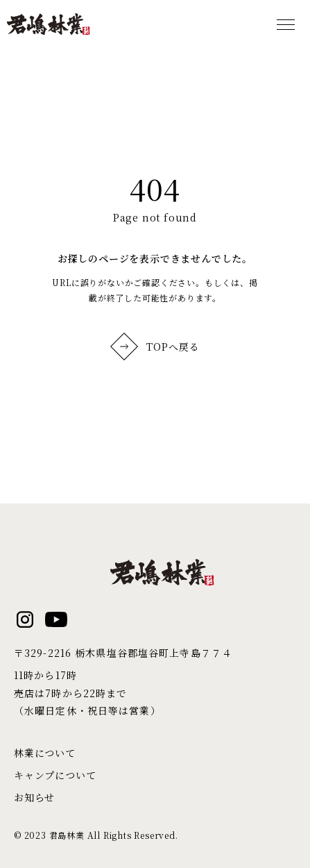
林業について (45, 753)
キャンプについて (55, 775)
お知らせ (34, 797)
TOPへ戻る (155, 347)
